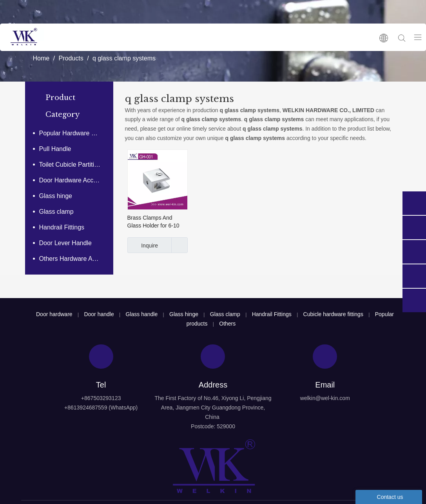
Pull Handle (55, 149)
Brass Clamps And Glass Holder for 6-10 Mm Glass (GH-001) (153, 222)
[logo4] (213, 466)
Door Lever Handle (65, 243)
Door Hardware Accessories (74, 180)
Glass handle (142, 314)
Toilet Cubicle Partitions (72, 165)
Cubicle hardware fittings (333, 314)
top (410, 470)
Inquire (143, 245)
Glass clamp (56, 212)
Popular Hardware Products (74, 133)
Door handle (99, 314)
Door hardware (54, 314)
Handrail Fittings (62, 227)
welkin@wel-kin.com (325, 398)
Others (227, 324)
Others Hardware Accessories (74, 259)
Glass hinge (56, 196)
